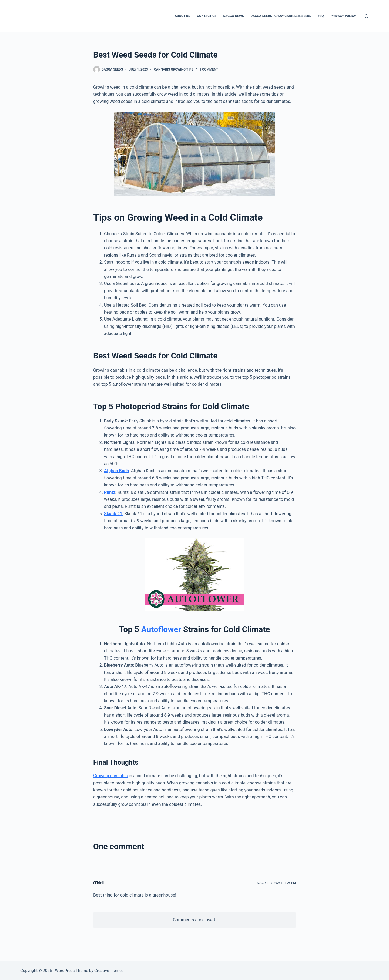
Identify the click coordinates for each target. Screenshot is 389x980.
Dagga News (233, 16)
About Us (182, 16)
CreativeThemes (109, 971)
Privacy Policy (343, 16)
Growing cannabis (110, 776)
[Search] (367, 16)
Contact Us (207, 16)
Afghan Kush (116, 471)
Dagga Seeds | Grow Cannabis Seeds (281, 16)
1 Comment (209, 69)
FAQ (321, 16)
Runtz (110, 492)
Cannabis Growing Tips (174, 69)
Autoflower (161, 629)
